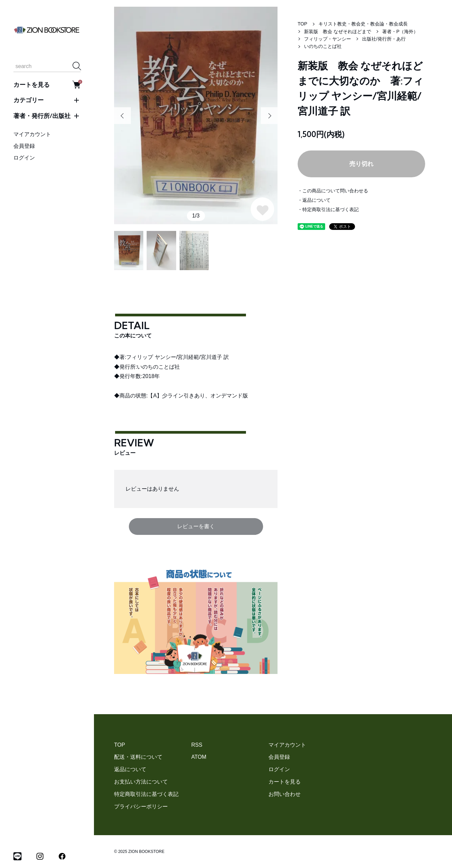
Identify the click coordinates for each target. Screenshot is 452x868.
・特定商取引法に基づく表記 (328, 209)
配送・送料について (138, 757)
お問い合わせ (285, 794)
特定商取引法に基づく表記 (146, 794)
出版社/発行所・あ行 (386, 39)
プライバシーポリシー (141, 807)
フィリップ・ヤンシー (328, 39)
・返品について (314, 200)
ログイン (24, 158)
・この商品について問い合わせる (333, 191)
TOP (303, 24)
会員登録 (24, 146)
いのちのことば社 (323, 46)
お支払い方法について (141, 782)
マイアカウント (32, 134)
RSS (197, 745)
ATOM (199, 757)
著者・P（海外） (400, 32)
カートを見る (47, 85)
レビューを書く (196, 526)
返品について (130, 769)
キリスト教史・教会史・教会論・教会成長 (363, 24)
